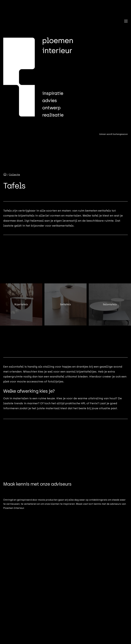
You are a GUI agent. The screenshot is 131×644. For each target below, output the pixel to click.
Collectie (14, 175)
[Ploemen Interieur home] (38, 77)
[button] (126, 21)
